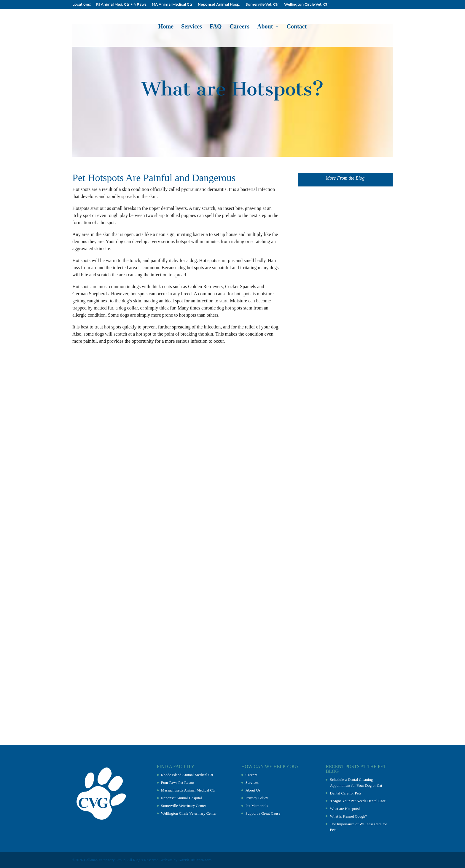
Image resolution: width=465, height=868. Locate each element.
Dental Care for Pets (345, 793)
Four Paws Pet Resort (178, 782)
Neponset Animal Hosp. (219, 5)
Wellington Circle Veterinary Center (189, 813)
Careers (239, 27)
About (265, 27)
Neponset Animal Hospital (181, 798)
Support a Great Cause (263, 813)
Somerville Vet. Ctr (262, 5)
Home (166, 27)
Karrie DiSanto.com (195, 860)
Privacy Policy (257, 798)
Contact (297, 27)
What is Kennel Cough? (348, 816)
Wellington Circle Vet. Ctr (306, 5)
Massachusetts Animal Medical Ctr (188, 790)
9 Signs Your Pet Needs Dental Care (358, 801)
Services (192, 27)
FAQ (216, 27)
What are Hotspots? (345, 809)
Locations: (82, 5)
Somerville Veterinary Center (184, 806)
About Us (253, 790)
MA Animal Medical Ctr (172, 5)
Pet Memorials (257, 806)
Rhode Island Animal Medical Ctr (187, 775)
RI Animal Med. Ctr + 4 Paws (121, 5)
